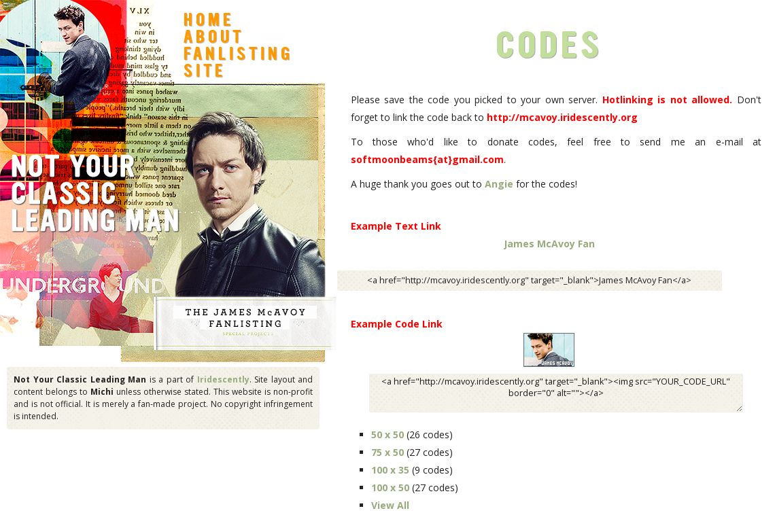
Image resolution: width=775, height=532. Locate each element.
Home (209, 22)
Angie (499, 184)
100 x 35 (390, 470)
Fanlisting (238, 56)
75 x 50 (387, 452)
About (214, 39)
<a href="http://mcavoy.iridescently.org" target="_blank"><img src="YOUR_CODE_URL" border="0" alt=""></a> (556, 393)
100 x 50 (390, 487)
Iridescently (223, 379)
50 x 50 (387, 435)
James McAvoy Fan (549, 244)
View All (390, 505)
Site (205, 73)
